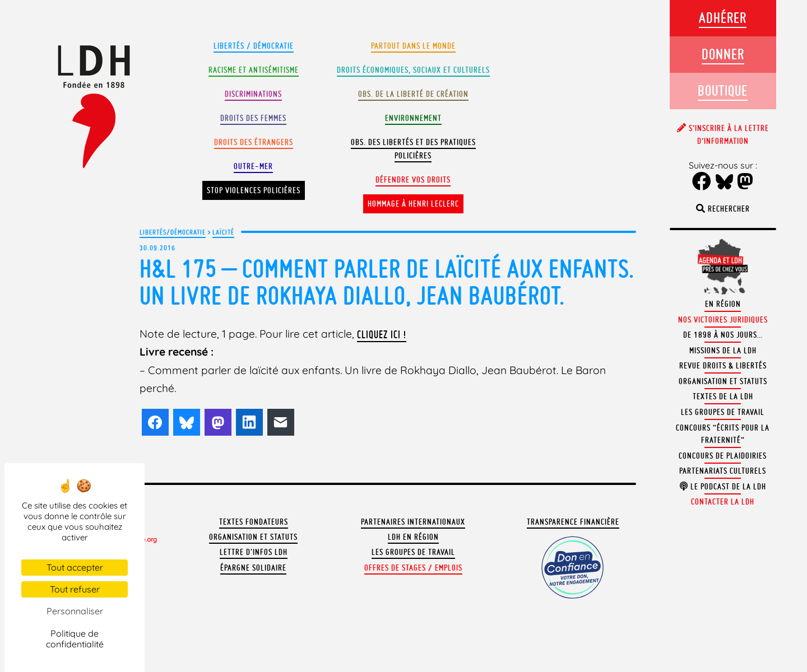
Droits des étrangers (254, 142)
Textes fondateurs (254, 522)
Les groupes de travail (413, 552)
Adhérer (723, 18)
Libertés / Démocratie (254, 46)
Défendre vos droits (413, 180)
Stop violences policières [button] (254, 190)
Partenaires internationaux (413, 522)
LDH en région (413, 537)
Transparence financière (573, 522)
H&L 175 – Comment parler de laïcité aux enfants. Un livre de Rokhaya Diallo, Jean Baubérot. (387, 282)
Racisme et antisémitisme (254, 70)
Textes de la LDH (723, 396)
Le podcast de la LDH (723, 487)
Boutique (723, 90)
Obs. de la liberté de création (413, 94)
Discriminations (253, 94)
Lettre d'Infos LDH (254, 552)
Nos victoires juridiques (723, 320)
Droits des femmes (253, 118)
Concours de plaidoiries (723, 456)
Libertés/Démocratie (173, 232)
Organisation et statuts (253, 537)
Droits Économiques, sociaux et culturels (413, 70)
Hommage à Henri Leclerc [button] (413, 204)
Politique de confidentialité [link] (75, 639)
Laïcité (223, 232)
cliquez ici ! (382, 334)
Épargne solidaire (253, 568)
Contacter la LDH (723, 502)
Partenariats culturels (723, 471)
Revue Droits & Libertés (723, 366)
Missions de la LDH (723, 351)
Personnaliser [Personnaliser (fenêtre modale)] (75, 611)
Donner (723, 54)
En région (723, 304)
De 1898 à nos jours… (723, 335)
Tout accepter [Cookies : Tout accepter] (75, 567)
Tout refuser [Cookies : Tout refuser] (75, 589)
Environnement (413, 118)
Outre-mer (253, 166)
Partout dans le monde (413, 46)
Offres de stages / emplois (413, 568)
